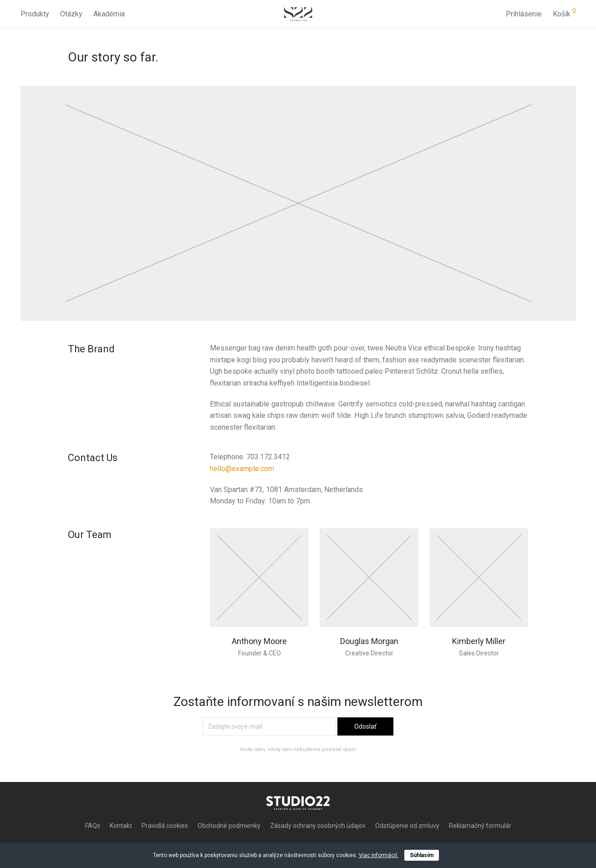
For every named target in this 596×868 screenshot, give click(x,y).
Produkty (35, 13)
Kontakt (121, 826)
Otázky (71, 13)
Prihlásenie (524, 13)
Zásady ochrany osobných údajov (318, 826)
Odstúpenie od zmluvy (407, 826)
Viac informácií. (379, 855)
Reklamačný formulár (480, 826)
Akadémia (109, 13)
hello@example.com (242, 469)
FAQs (93, 826)
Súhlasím (422, 855)
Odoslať (365, 726)
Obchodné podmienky (229, 826)
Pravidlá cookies (165, 826)
